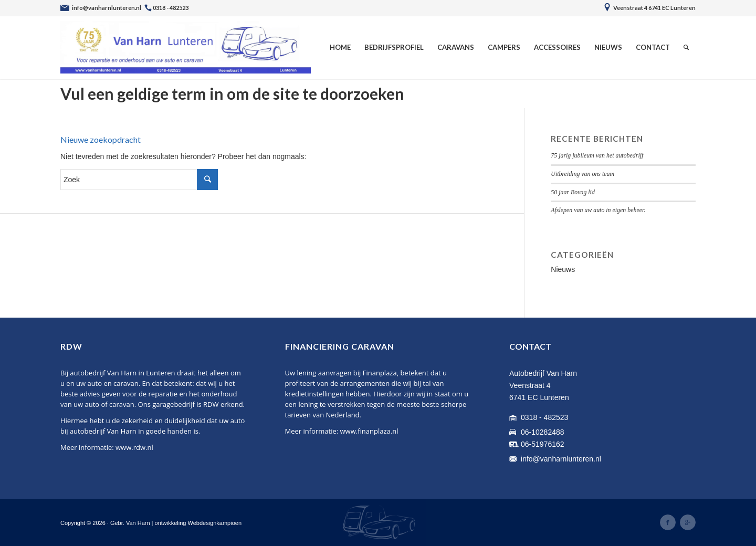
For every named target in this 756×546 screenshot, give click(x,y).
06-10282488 (543, 432)
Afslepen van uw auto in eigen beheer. (598, 210)
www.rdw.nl (134, 447)
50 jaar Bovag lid (573, 192)
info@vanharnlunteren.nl (561, 459)
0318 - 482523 (544, 417)
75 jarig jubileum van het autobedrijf (597, 155)
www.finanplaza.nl (369, 431)
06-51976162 (543, 444)
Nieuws (563, 269)
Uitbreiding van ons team (582, 174)
